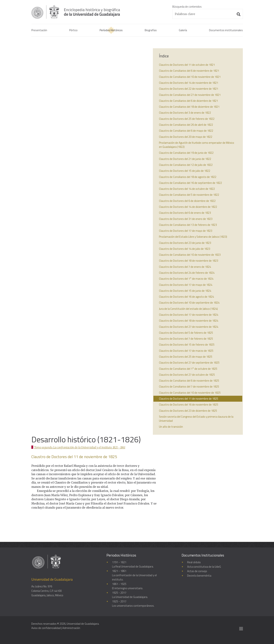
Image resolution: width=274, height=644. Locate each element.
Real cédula (194, 562)
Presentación (39, 31)
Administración (72, 628)
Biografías (151, 31)
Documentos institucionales (226, 31)
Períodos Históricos (111, 31)
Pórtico (73, 31)
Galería (183, 31)
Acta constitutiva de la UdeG (204, 567)
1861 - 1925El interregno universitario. (128, 587)
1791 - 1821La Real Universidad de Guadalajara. (133, 564)
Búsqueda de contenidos (187, 7)
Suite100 (241, 628)
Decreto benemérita (199, 576)
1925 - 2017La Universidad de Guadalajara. (130, 596)
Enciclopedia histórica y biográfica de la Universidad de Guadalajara (80, 12)
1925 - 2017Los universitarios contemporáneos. (134, 605)
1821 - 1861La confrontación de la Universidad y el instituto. (134, 576)
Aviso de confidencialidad (46, 628)
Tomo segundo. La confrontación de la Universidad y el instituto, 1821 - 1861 (81, 60)
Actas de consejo (197, 571)
